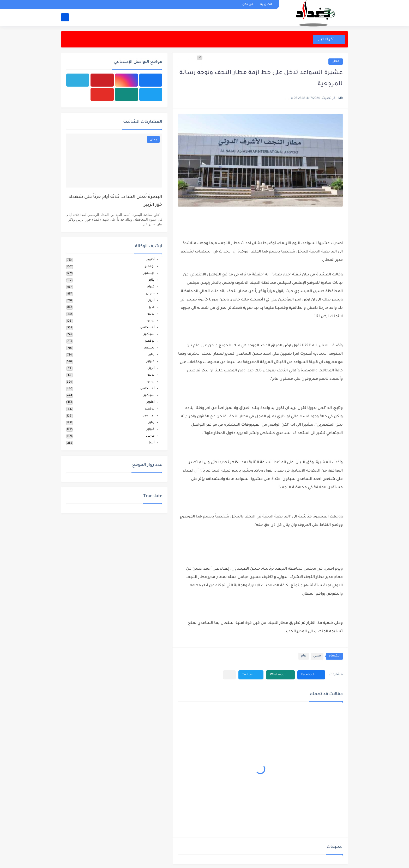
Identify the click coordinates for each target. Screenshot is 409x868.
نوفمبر (150, 267)
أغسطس (147, 328)
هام (304, 656)
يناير (152, 280)
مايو (152, 307)
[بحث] (65, 17)
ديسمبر (149, 273)
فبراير (151, 287)
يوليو (151, 321)
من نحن (248, 5)
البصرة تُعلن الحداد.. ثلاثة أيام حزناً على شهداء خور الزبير (115, 201)
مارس (150, 294)
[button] (311, 675)
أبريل (151, 301)
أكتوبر (151, 260)
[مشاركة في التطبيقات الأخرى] (229, 675)
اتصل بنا (266, 5)
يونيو (151, 314)
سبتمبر (149, 334)
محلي (336, 61)
